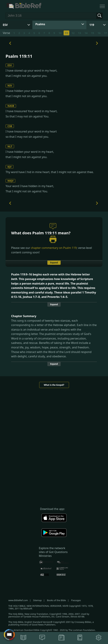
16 (99, 33)
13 (80, 33)
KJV (9, 167)
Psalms (40, 24)
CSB (10, 126)
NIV (10, 85)
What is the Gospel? (54, 385)
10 (60, 33)
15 (93, 33)
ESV (10, 65)
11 (66, 33)
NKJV (10, 181)
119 (92, 25)
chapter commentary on (54, 248)
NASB (11, 106)
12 (73, 33)
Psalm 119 (70, 248)
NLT (10, 146)
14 (86, 33)
